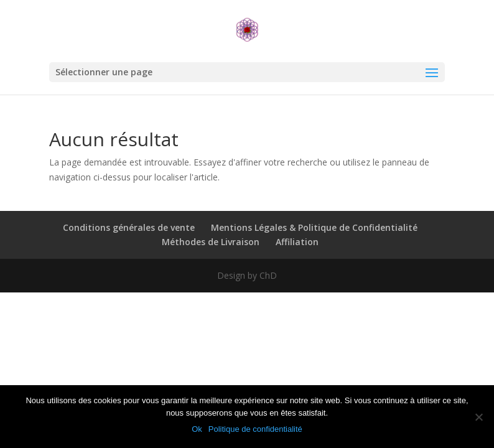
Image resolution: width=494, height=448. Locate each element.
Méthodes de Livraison (211, 242)
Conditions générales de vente (129, 227)
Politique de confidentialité (255, 429)
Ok (197, 429)
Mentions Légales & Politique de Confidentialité (314, 227)
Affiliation (297, 242)
